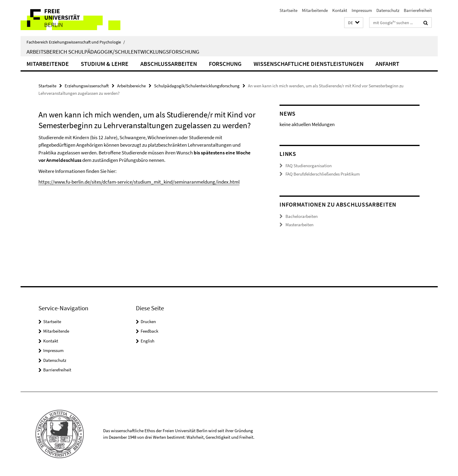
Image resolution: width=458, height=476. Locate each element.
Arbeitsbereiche (131, 86)
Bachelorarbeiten (302, 216)
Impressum (362, 10)
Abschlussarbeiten (169, 64)
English (148, 341)
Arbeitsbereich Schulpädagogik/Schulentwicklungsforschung (113, 52)
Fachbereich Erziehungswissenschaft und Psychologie (76, 42)
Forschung (225, 64)
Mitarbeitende (315, 10)
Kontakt (340, 10)
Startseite (288, 10)
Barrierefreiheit (418, 10)
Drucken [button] (148, 321)
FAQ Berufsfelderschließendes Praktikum (323, 174)
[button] (354, 23)
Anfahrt (387, 64)
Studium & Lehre (105, 64)
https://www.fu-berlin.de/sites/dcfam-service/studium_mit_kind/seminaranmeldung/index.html (139, 182)
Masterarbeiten (299, 225)
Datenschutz (388, 10)
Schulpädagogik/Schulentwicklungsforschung (197, 86)
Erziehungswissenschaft (87, 86)
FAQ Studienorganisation (309, 166)
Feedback (149, 331)
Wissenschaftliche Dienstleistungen (309, 64)
